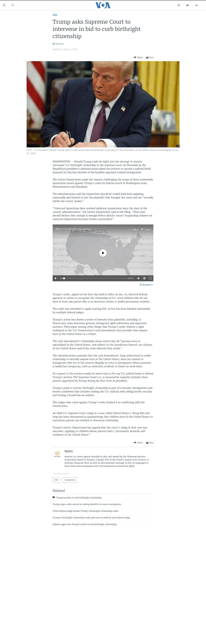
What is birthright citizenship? (74, 229)
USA (55, 15)
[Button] (138, 58)
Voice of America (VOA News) (74, 233)
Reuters (60, 44)
